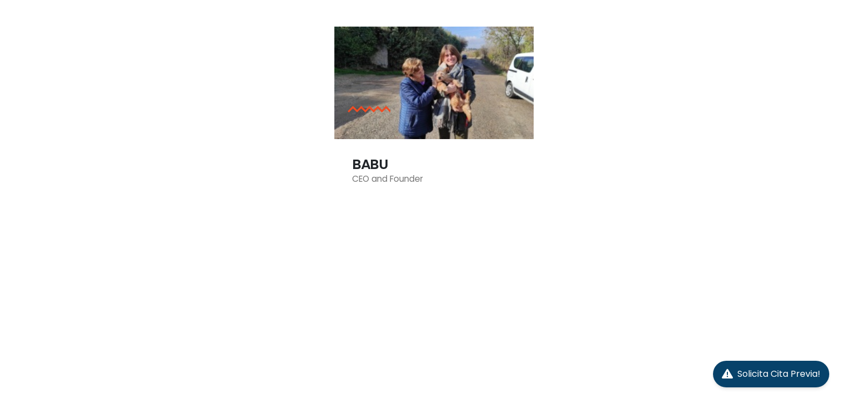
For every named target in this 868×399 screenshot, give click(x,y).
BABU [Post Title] (370, 164)
